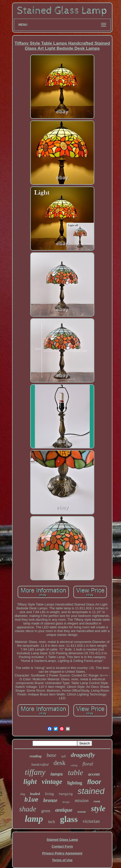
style (98, 809)
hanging (66, 794)
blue (31, 800)
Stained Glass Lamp (62, 840)
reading (36, 756)
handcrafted (40, 765)
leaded (35, 794)
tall (63, 756)
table (75, 772)
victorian (91, 821)
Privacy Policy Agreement (62, 853)
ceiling (74, 765)
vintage (52, 782)
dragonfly (83, 755)
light (30, 781)
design (66, 802)
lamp (34, 819)
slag (23, 794)
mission (82, 801)
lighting (75, 783)
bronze (50, 800)
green (46, 811)
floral (88, 764)
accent (94, 774)
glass (69, 819)
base (52, 755)
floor (94, 782)
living (49, 794)
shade (28, 809)
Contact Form (62, 846)
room (97, 801)
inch (51, 822)
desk (59, 763)
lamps (57, 774)
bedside (82, 812)
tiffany (35, 772)
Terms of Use (62, 860)
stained (91, 791)
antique (64, 810)
